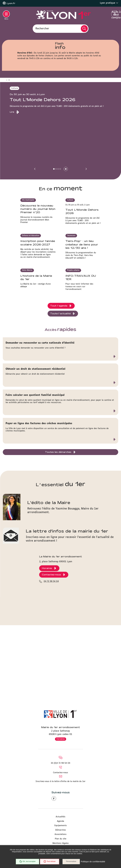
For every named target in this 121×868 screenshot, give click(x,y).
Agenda (61, 821)
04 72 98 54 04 (51, 674)
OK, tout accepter (27, 862)
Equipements (61, 826)
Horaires (61, 739)
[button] (35, 169)
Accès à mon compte (115, 14)
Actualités (61, 817)
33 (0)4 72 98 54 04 (61, 763)
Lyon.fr (11, 3)
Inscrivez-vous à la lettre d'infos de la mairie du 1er (61, 781)
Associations (61, 834)
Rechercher (42, 28)
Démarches (61, 830)
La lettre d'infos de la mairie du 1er (67, 600)
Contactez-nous (61, 773)
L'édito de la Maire (49, 572)
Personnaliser (71, 862)
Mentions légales (61, 843)
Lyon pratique (109, 3)
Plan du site (61, 839)
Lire (12, 112)
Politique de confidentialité (93, 862)
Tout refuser (49, 862)
